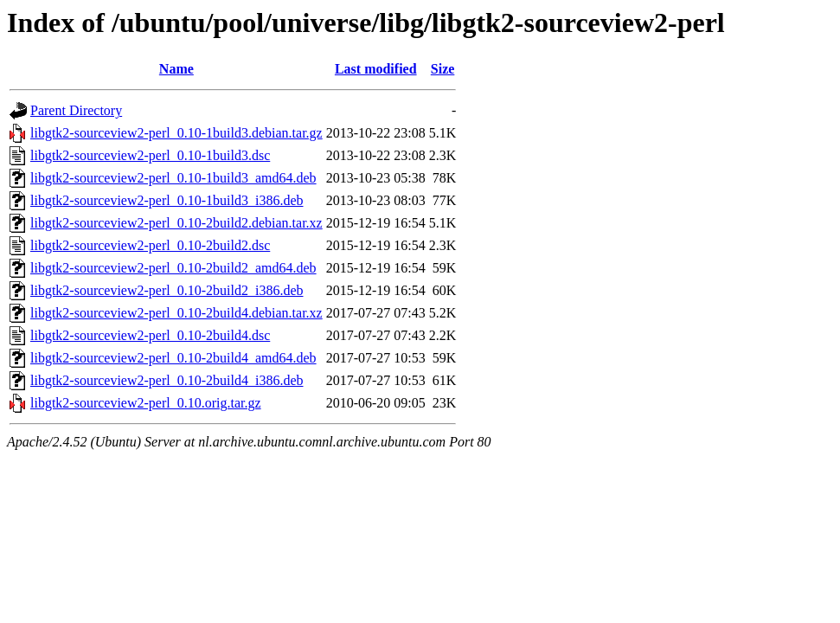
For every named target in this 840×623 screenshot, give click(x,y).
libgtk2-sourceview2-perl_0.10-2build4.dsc (150, 335)
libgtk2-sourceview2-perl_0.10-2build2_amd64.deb (173, 268)
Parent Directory (76, 110)
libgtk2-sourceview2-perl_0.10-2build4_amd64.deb (173, 358)
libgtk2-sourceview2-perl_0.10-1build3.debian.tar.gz (176, 133)
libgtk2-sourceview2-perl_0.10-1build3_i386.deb (167, 200)
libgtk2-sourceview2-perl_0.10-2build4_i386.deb (167, 380)
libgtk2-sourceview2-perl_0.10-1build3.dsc (150, 155)
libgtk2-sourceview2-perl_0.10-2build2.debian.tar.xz (176, 223)
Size (443, 69)
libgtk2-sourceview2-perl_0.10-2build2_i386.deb (167, 290)
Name (176, 69)
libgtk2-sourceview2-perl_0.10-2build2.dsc (150, 245)
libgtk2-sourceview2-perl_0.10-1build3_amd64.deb (173, 178)
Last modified (376, 69)
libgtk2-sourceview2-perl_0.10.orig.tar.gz (146, 403)
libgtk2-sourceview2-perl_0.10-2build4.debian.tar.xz (176, 313)
